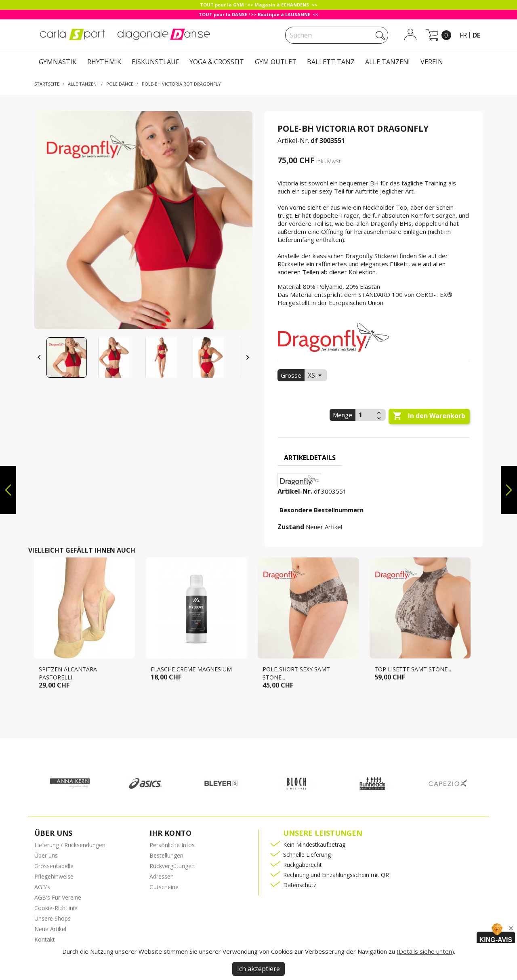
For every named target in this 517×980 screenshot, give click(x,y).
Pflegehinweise (54, 876)
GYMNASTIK (58, 62)
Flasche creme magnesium (191, 669)
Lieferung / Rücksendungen (70, 845)
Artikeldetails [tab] (310, 458)
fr (463, 35)
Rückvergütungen (172, 866)
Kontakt (45, 939)
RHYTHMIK (104, 62)
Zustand (291, 527)
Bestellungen (166, 855)
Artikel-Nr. (293, 141)
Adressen (162, 876)
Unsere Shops (53, 918)
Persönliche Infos (172, 845)
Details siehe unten (425, 951)
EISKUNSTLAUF (155, 62)
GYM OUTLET (276, 62)
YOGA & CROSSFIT (217, 62)
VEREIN (432, 62)
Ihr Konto (170, 833)
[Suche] (337, 35)
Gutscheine (164, 887)
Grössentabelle (54, 866)
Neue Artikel (50, 929)
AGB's (42, 887)
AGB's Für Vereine (58, 897)
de (476, 35)
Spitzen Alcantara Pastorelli (68, 673)
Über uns (46, 855)
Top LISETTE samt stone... (413, 669)
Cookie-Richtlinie (56, 908)
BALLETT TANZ (331, 62)
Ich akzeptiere (258, 969)
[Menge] (365, 415)
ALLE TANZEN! (387, 62)
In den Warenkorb (429, 416)
